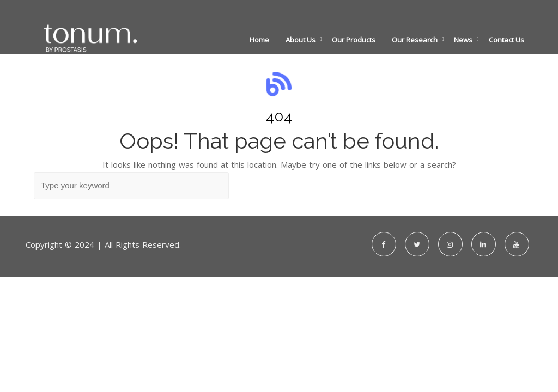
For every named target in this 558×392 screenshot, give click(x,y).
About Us (301, 40)
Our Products (354, 40)
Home (259, 40)
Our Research (415, 40)
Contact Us (507, 40)
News (463, 40)
